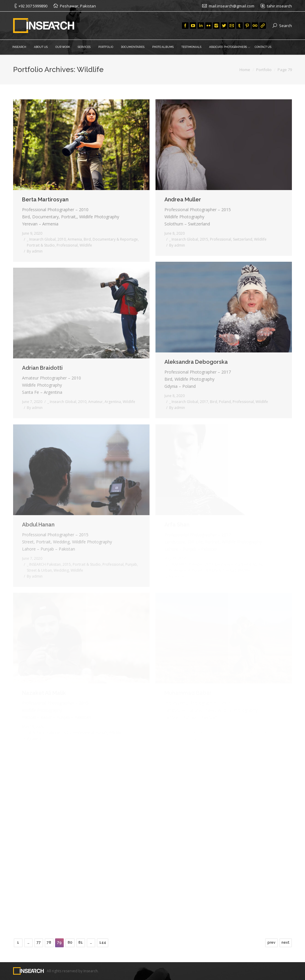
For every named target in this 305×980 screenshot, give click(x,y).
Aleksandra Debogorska (196, 362)
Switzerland (243, 239)
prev (271, 943)
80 (70, 943)
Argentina (113, 402)
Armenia (75, 239)
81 (81, 943)
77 (39, 943)
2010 (62, 239)
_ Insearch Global (41, 239)
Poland (225, 402)
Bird (87, 239)
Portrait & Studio (41, 245)
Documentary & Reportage (115, 239)
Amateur (95, 402)
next (285, 943)
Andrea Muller (183, 199)
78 (49, 943)
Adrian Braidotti (42, 368)
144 (103, 943)
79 (59, 943)
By (35, 251)
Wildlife (86, 245)
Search (285, 26)
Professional (67, 245)
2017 (204, 402)
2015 (204, 239)
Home (245, 70)
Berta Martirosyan (45, 199)
